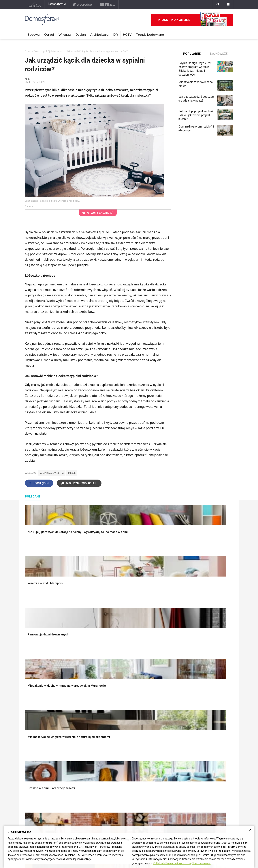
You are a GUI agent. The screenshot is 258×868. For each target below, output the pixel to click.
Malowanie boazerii (80, 670)
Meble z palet (162, 674)
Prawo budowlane (79, 736)
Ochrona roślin (162, 670)
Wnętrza (65, 35)
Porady (29, 653)
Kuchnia (115, 666)
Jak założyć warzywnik (125, 752)
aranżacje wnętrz (52, 473)
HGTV (127, 35)
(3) (98, 213)
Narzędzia (74, 666)
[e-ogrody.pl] (83, 5)
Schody (30, 657)
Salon (114, 653)
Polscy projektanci (208, 670)
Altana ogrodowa (164, 657)
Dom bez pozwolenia (81, 731)
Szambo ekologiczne (81, 686)
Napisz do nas (34, 806)
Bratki (157, 768)
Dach (28, 674)
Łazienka (116, 657)
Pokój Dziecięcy (206, 662)
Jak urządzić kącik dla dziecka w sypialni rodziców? (97, 51)
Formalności (33, 678)
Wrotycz (159, 698)
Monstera (159, 653)
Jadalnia (116, 674)
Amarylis (159, 752)
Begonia (158, 736)
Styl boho (116, 682)
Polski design (205, 678)
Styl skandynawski (122, 686)
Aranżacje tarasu (164, 682)
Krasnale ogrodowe (166, 694)
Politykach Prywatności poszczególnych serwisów (182, 863)
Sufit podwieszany (80, 678)
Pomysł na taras (206, 740)
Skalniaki (159, 662)
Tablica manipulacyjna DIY (127, 764)
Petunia (158, 772)
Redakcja (31, 810)
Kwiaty (158, 781)
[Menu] (228, 5)
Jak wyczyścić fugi (123, 744)
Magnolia (159, 703)
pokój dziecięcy (52, 51)
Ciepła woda (33, 682)
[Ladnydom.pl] (35, 5)
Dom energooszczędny (83, 768)
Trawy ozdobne (163, 714)
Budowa (33, 35)
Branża (200, 736)
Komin (29, 662)
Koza (71, 748)
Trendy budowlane (150, 35)
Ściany (29, 694)
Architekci (202, 674)
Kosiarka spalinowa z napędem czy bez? (167, 708)
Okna (28, 666)
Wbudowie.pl (76, 740)
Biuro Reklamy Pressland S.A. (44, 802)
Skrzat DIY (117, 731)
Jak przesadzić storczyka (127, 736)
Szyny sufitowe (78, 756)
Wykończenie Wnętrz (81, 657)
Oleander (159, 748)
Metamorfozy (119, 678)
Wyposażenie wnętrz (209, 657)
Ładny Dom (32, 731)
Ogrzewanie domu (36, 686)
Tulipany (158, 744)
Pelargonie (160, 764)
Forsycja (159, 760)
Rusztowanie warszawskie (85, 674)
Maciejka (159, 756)
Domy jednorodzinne (209, 731)
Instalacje (31, 698)
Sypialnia (116, 662)
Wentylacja (75, 760)
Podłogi (73, 653)
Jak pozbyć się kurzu (124, 748)
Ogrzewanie (75, 744)
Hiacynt (158, 731)
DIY (116, 35)
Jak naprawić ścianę (123, 756)
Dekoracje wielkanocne (211, 682)
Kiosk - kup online (193, 20)
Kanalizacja (75, 764)
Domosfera (32, 51)
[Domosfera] (57, 5)
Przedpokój (118, 670)
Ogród (49, 35)
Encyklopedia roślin (166, 690)
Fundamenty (33, 690)
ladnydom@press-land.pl (41, 798)
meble (72, 473)
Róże (157, 740)
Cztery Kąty (32, 736)
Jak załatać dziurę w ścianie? (129, 740)
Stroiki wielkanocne (208, 686)
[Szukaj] (218, 5)
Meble (200, 653)
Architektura (99, 35)
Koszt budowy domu (38, 670)
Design (81, 35)
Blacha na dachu (78, 682)
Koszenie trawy (163, 678)
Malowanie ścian (78, 662)
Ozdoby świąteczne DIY (211, 666)
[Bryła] (108, 5)
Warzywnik (160, 686)
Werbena (159, 777)
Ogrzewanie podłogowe (83, 752)
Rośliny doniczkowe (166, 666)
